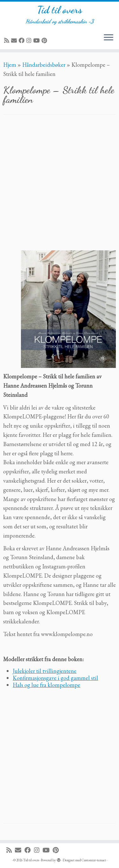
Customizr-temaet (94, 860)
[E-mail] (15, 41)
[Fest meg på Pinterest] (45, 41)
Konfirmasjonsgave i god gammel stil (55, 678)
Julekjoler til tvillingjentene (45, 671)
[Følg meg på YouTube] (37, 41)
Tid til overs (60, 10)
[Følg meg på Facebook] (23, 41)
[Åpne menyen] (109, 38)
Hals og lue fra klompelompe (46, 685)
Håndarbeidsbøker (44, 65)
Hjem (10, 65)
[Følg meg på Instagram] (30, 41)
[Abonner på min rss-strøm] (8, 41)
